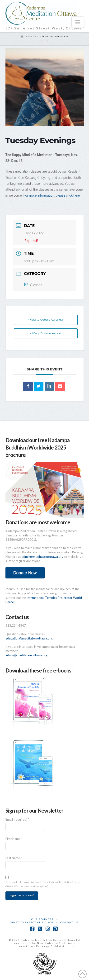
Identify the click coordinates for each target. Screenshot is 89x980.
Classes (33, 285)
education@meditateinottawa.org (29, 638)
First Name (14, 839)
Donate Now (25, 573)
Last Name (14, 858)
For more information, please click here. (52, 195)
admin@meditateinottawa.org (42, 557)
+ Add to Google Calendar (46, 320)
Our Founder (43, 919)
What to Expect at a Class (32, 922)
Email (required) (17, 819)
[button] (78, 22)
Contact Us (70, 922)
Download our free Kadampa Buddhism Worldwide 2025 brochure (38, 447)
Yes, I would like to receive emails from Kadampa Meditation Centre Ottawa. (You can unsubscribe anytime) (43, 884)
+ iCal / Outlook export (46, 333)
